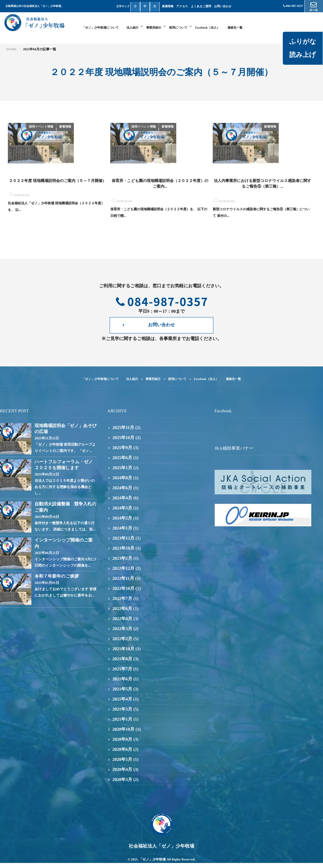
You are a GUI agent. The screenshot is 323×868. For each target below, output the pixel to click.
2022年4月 (122, 639)
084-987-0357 (293, 6)
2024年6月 (122, 509)
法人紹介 (132, 28)
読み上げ (302, 55)
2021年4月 (122, 720)
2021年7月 (122, 690)
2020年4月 (122, 790)
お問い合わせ (223, 6)
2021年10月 (123, 670)
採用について (178, 28)
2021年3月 (122, 730)
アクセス (182, 6)
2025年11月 (123, 448)
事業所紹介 (154, 28)
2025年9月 (122, 468)
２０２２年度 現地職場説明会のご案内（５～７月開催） (57, 201)
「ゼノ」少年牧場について (100, 28)
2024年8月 (122, 499)
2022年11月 (123, 599)
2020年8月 (122, 760)
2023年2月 (122, 579)
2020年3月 (122, 800)
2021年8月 (122, 680)
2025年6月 (122, 478)
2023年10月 (123, 569)
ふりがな (303, 41)
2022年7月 (122, 619)
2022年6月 (122, 629)
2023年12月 (123, 559)
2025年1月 (122, 489)
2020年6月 (122, 770)
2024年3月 (122, 529)
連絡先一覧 (235, 28)
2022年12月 (123, 589)
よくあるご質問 (201, 6)
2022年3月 (122, 649)
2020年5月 (122, 780)
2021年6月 (122, 700)
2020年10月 (123, 750)
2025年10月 (123, 458)
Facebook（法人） (207, 28)
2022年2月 (122, 659)
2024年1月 (122, 549)
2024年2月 (122, 539)
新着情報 (168, 6)
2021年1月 (122, 740)
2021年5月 (122, 710)
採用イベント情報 (74, 127)
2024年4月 (122, 519)
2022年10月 (123, 609)
